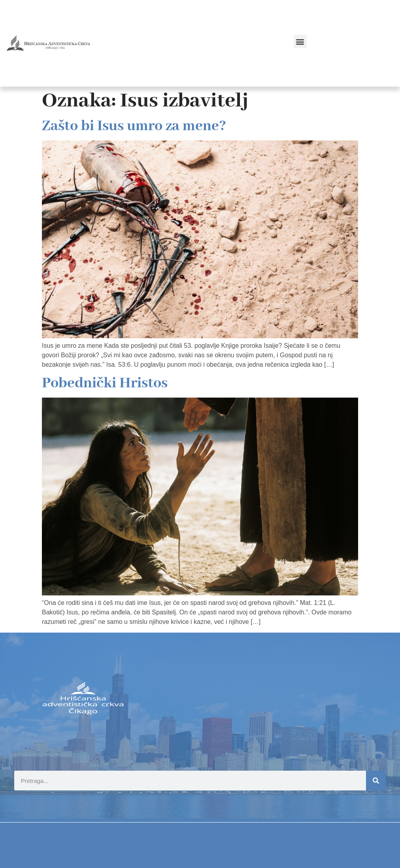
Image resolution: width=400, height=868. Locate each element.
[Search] (376, 781)
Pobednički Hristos (105, 383)
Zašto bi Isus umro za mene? (134, 126)
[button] (300, 41)
